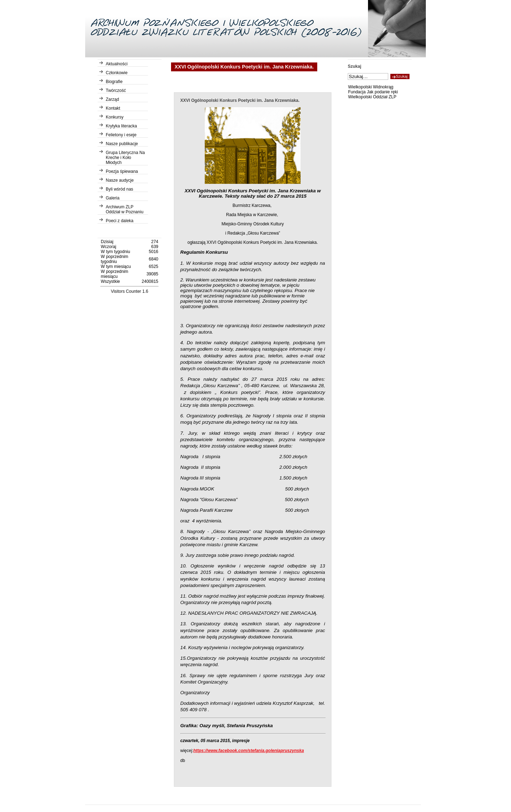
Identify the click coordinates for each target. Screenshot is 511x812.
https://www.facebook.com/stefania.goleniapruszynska (249, 751)
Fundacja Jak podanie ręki (373, 92)
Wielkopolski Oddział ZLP (372, 97)
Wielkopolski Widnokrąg (371, 87)
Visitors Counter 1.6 (129, 291)
